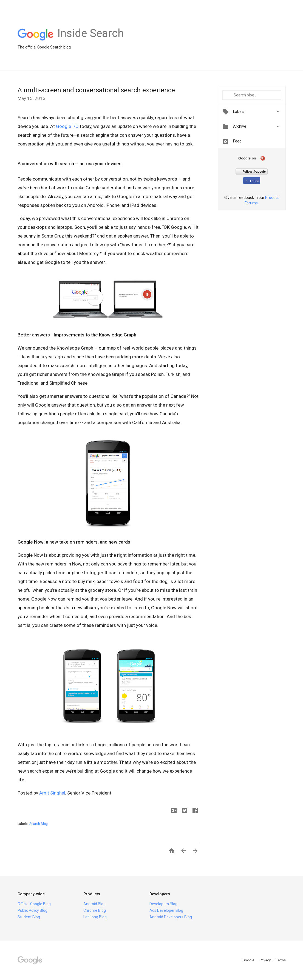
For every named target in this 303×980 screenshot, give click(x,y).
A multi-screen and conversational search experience (96, 90)
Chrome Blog (95, 910)
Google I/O (67, 126)
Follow (252, 181)
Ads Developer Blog (166, 910)
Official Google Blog (34, 904)
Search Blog (39, 824)
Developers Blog (163, 904)
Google (249, 960)
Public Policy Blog (32, 910)
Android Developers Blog (171, 917)
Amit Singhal (52, 793)
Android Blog (94, 904)
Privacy (266, 960)
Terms (281, 960)
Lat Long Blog (95, 917)
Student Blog (29, 917)
